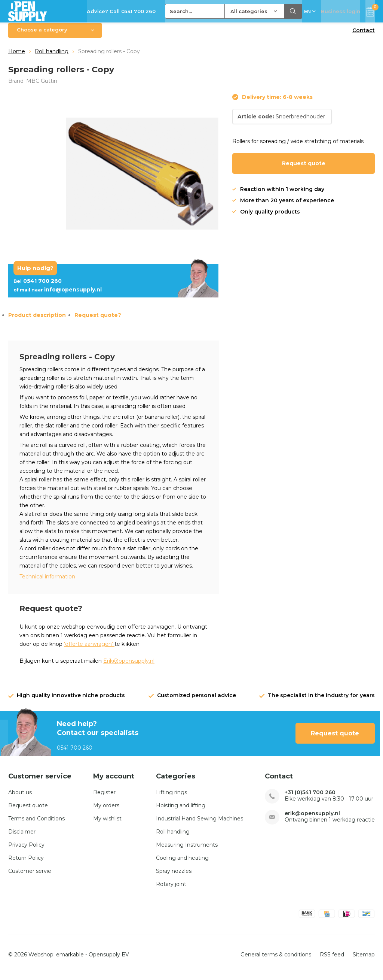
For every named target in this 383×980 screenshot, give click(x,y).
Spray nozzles (174, 877)
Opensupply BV (109, 960)
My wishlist (107, 824)
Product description (37, 321)
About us (20, 798)
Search (293, 11)
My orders (106, 811)
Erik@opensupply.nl (129, 666)
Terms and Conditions (36, 824)
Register (104, 798)
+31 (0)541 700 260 (310, 798)
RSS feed (332, 960)
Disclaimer (22, 837)
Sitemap (364, 960)
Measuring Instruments (187, 850)
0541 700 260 (38, 287)
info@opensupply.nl (58, 295)
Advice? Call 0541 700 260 (121, 11)
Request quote (304, 169)
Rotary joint (171, 890)
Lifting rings (171, 798)
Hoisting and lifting (181, 811)
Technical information (47, 582)
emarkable (70, 960)
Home (17, 57)
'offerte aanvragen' (89, 650)
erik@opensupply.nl (312, 819)
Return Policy (26, 863)
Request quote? (98, 321)
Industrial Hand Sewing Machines (200, 824)
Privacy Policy (26, 850)
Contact (364, 36)
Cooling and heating (182, 863)
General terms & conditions (276, 960)
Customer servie (30, 877)
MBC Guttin (42, 86)
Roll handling (52, 57)
